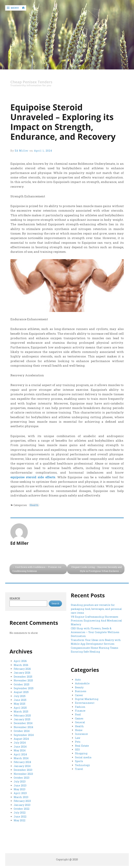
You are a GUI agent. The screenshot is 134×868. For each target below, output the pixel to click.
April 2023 (20, 793)
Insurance (81, 734)
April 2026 (20, 661)
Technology (82, 765)
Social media (83, 757)
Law (78, 738)
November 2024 (23, 727)
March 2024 (21, 758)
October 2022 (22, 809)
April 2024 (20, 754)
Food (78, 714)
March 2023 (21, 797)
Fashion (80, 707)
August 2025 (21, 692)
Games (79, 718)
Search (15, 598)
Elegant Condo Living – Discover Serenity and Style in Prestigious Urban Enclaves (97, 569)
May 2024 (20, 750)
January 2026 (22, 673)
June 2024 (20, 747)
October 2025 (22, 684)
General (80, 722)
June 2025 (20, 700)
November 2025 (23, 680)
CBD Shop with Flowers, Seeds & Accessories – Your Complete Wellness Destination (95, 632)
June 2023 (20, 785)
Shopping (81, 753)
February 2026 (22, 669)
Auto (78, 680)
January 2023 (22, 805)
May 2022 (20, 820)
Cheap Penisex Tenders (31, 82)
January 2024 (22, 766)
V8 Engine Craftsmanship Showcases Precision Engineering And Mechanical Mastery (96, 621)
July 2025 (20, 696)
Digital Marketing (87, 699)
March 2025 (21, 711)
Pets (78, 742)
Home (79, 730)
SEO (77, 750)
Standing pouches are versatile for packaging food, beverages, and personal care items (96, 609)
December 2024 (23, 723)
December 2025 (23, 677)
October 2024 (22, 731)
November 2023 (23, 774)
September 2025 (24, 688)
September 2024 (24, 735)
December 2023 (23, 770)
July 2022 (20, 813)
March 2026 (21, 665)
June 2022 (20, 817)
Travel (79, 769)
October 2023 (22, 778)
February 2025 (22, 715)
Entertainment (85, 703)
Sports (79, 761)
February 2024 (22, 762)
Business (81, 691)
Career (79, 695)
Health (34, 505)
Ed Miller (22, 151)
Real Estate (82, 746)
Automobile (82, 683)
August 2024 (21, 739)
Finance (80, 711)
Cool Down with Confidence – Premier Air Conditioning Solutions (37, 569)
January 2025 (22, 719)
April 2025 (20, 708)
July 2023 (20, 781)
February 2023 (22, 801)
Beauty (79, 687)
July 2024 (20, 743)
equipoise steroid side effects (33, 477)
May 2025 (20, 704)
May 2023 (20, 789)
